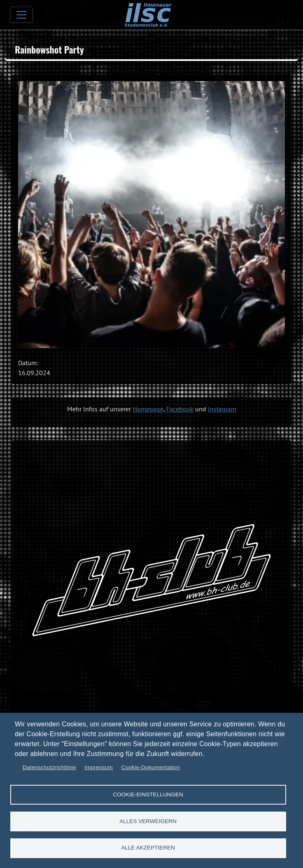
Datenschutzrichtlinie (49, 767)
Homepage (148, 409)
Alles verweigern (148, 821)
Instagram (222, 409)
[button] (151, 215)
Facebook (180, 409)
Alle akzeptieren (148, 848)
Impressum (99, 767)
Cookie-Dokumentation (150, 767)
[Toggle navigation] (21, 15)
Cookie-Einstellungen (148, 794)
